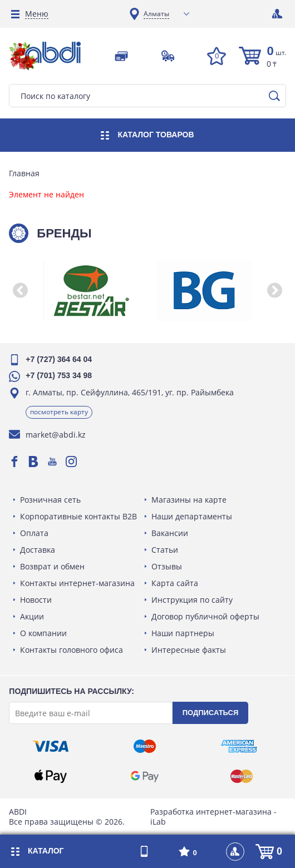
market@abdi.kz (58, 435)
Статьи (165, 550)
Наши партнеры (183, 633)
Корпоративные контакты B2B (81, 516)
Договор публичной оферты (205, 616)
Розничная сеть (53, 500)
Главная (26, 173)
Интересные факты (189, 650)
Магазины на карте (189, 500)
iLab (158, 822)
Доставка (40, 550)
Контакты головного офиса (74, 650)
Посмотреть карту (61, 412)
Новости (38, 600)
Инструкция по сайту (192, 600)
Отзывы (167, 566)
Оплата (36, 533)
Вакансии (170, 533)
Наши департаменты (192, 516)
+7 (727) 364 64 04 (61, 359)
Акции (34, 616)
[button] (22, 290)
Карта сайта (175, 583)
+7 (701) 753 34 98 (61, 375)
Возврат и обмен (55, 566)
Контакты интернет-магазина (80, 583)
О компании (46, 633)
